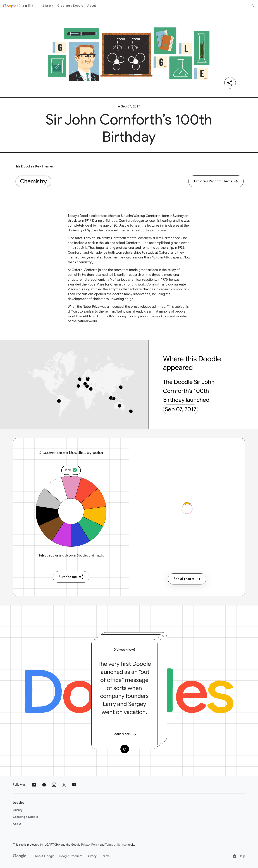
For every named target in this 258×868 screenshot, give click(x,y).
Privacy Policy (90, 845)
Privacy (92, 856)
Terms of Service (116, 845)
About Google (45, 856)
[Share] (230, 83)
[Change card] (125, 749)
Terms (105, 856)
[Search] (253, 6)
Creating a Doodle (70, 6)
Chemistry (33, 181)
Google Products (71, 856)
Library (48, 6)
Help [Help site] (239, 856)
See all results (187, 579)
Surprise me (71, 577)
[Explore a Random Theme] (216, 181)
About (92, 6)
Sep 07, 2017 (181, 409)
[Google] (20, 856)
